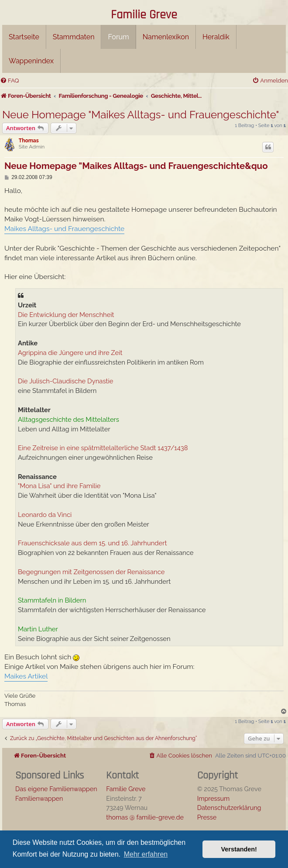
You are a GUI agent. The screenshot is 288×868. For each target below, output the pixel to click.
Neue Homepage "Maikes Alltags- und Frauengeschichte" (141, 115)
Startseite (24, 37)
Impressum (214, 798)
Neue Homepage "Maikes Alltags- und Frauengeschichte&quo (136, 166)
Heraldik (216, 37)
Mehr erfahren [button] (146, 854)
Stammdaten (74, 37)
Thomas (29, 141)
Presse (207, 817)
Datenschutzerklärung (229, 808)
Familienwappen (39, 798)
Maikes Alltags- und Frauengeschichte (64, 229)
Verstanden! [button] (239, 849)
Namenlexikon (166, 37)
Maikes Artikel (26, 676)
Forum (118, 37)
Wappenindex (31, 61)
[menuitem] (9, 81)
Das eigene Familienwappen (56, 789)
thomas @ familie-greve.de (145, 817)
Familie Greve (144, 15)
